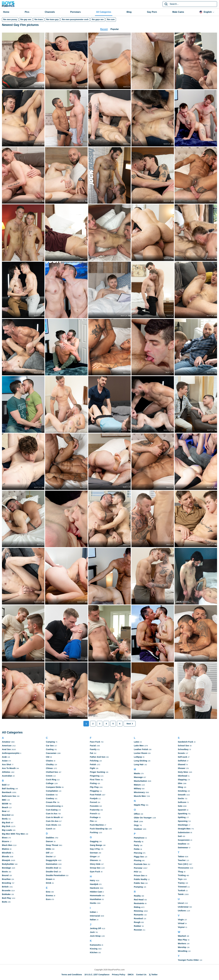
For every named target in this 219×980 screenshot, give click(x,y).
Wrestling (183, 951)
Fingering (95, 776)
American (7, 746)
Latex (137, 742)
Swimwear (183, 847)
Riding (137, 907)
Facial (93, 746)
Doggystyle (52, 860)
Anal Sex (6, 749)
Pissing (138, 860)
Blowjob (6, 860)
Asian (5, 761)
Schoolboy (183, 749)
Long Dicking (140, 761)
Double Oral (52, 872)
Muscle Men (140, 796)
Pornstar (138, 868)
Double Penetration (56, 875)
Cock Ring (51, 780)
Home (6, 12)
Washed (182, 936)
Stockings (183, 825)
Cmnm (49, 776)
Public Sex (139, 883)
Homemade (96, 895)
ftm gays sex (98, 19)
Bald (4, 785)
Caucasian (51, 753)
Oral (136, 821)
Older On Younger (143, 818)
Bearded (6, 815)
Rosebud (138, 918)
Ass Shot (6, 764)
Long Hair (139, 764)
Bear (4, 811)
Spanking (183, 813)
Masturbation (140, 781)
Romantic (139, 915)
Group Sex (95, 868)
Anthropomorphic (11, 753)
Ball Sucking (8, 788)
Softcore (182, 802)
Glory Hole (95, 864)
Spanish (182, 810)
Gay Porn (152, 12)
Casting (50, 749)
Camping (50, 742)
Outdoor (138, 829)
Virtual (181, 923)
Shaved (181, 764)
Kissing (94, 949)
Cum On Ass (52, 821)
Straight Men (184, 829)
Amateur (6, 742)
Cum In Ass (52, 813)
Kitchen (94, 952)
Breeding (6, 883)
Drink (49, 883)
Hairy (93, 880)
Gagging (94, 841)
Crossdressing (53, 806)
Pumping (138, 887)
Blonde (6, 856)
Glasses (94, 860)
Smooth (182, 795)
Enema (49, 895)
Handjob (94, 884)
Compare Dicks (54, 787)
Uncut (181, 903)
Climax (49, 768)
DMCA (131, 975)
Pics (27, 12)
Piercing (138, 853)
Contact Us (141, 975)
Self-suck (182, 757)
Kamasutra (95, 945)
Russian (138, 930)
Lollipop (138, 757)
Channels (50, 12)
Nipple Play (139, 805)
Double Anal (52, 868)
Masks (137, 773)
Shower (182, 768)
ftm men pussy (10, 19)
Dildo (49, 849)
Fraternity (95, 810)
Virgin (181, 920)
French (93, 813)
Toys (180, 879)
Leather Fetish (141, 749)
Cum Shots (51, 825)
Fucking (94, 832)
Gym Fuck (95, 872)
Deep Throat (52, 845)
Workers (182, 943)
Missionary (139, 792)
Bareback (7, 792)
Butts (5, 902)
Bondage (6, 868)
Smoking (182, 791)
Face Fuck (95, 742)
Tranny (181, 883)
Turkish (181, 890)
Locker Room (141, 753)
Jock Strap (95, 936)
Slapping (182, 780)
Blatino (6, 849)
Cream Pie (51, 802)
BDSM (5, 804)
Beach (5, 807)
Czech (49, 829)
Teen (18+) (183, 864)
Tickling (182, 875)
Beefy (5, 819)
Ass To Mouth (9, 768)
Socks (181, 798)
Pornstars (75, 12)
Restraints (139, 903)
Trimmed (182, 887)
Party (136, 845)
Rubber (138, 926)
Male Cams (178, 12)
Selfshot (182, 761)
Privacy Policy (119, 975)
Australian (7, 776)
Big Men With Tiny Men (13, 834)
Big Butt (6, 822)
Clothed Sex (52, 772)
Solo (180, 806)
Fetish (93, 764)
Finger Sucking (97, 772)
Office (137, 814)
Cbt (48, 757)
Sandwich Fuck (185, 742)
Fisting (93, 783)
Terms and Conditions (72, 975)
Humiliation (96, 899)
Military (138, 788)
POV (136, 872)
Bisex (5, 838)
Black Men (7, 845)
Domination (52, 864)
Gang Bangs (96, 845)
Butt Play (6, 898)
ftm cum (111, 19)
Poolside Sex (140, 864)
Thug (180, 872)
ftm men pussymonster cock (75, 19)
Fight (93, 768)
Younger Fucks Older (188, 960)
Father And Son (98, 757)
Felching (94, 761)
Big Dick (6, 826)
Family (93, 749)
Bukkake (6, 894)
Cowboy (50, 798)
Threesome (183, 868)
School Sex (183, 746)
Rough (137, 922)
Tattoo (181, 856)
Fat (92, 753)
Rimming (138, 911)
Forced (93, 802)
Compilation (52, 791)
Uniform (182, 911)
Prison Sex (139, 875)
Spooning (183, 821)
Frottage (94, 817)
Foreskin (94, 806)
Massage (138, 777)
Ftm (92, 821)
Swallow (182, 844)
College (50, 783)
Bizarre (6, 841)
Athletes (6, 772)
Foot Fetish (96, 795)
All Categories (104, 12)
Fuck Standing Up (99, 829)
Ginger (93, 856)
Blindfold (6, 853)
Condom (50, 795)
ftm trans (39, 19)
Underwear (183, 907)
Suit (180, 836)
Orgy (136, 825)
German (94, 853)
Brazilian (6, 879)
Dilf (48, 853)
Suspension (184, 840)
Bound (5, 875)
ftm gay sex (26, 19)
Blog (129, 12)
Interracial (95, 916)
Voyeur (181, 927)
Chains (49, 761)
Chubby (50, 764)
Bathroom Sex (9, 796)
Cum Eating (52, 810)
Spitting (182, 817)
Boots (5, 872)
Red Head (139, 900)
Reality (137, 896)
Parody (137, 841)
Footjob (94, 798)
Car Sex (50, 746)
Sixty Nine (183, 772)
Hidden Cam (96, 892)
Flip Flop (94, 787)
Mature (137, 785)
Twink (181, 894)
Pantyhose (139, 838)
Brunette (6, 890)
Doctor (49, 856)
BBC (4, 800)
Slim (180, 783)
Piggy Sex (139, 857)
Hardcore (95, 888)
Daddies (50, 838)
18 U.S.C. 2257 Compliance (97, 975)
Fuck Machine (97, 825)
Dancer (50, 841)
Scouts (181, 753)
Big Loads (7, 830)
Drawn (49, 879)
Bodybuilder (8, 864)
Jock (92, 932)
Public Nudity (141, 879)
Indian (93, 912)
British (5, 887)
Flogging (94, 791)
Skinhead (182, 776)
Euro (48, 899)
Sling (180, 787)
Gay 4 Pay (95, 849)
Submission (184, 832)
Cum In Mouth (53, 817)
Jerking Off (95, 928)
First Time (95, 780)
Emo (48, 892)
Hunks (93, 903)
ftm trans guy (52, 19)
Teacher (182, 860)
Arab (4, 757)
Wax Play (182, 940)
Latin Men (139, 746)
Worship (182, 947)
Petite (137, 849)
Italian (93, 920)
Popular (115, 29)
